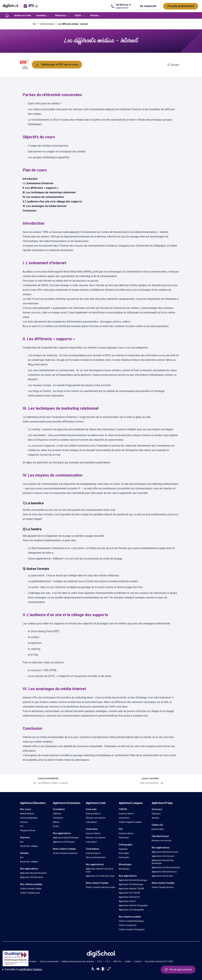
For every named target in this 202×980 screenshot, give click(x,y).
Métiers (56, 822)
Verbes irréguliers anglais (130, 822)
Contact (138, 961)
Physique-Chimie (28, 831)
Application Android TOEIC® (131, 889)
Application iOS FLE (127, 901)
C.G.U (100, 961)
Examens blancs (93, 814)
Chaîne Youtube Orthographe (132, 930)
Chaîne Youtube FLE (128, 925)
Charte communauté (49, 961)
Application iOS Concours (163, 856)
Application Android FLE (129, 897)
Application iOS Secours (162, 876)
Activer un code (23, 15)
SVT (22, 826)
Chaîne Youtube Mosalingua (131, 921)
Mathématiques (27, 814)
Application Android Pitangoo (66, 838)
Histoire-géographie (29, 818)
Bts (35, 24)
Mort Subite (124, 853)
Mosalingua (124, 869)
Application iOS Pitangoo (64, 842)
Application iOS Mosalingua (131, 884)
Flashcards (124, 838)
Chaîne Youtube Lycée (30, 893)
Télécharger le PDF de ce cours (57, 65)
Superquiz (123, 849)
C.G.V (108, 961)
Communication (47, 24)
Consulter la (22, 969)
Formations (58, 818)
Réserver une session (96, 818)
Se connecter (148, 6)
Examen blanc (158, 829)
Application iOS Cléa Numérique (166, 868)
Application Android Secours (164, 872)
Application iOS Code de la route (100, 876)
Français (24, 822)
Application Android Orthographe (133, 906)
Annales (155, 818)
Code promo (124, 818)
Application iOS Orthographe (131, 910)
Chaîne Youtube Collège (31, 889)
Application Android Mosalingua (133, 880)
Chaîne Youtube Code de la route (100, 887)
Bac (22, 842)
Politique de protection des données (78, 961)
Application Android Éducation (34, 873)
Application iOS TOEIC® (129, 893)
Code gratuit (91, 822)
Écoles (56, 826)
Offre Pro (117, 961)
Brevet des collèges (29, 846)
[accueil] (7, 15)
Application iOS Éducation (32, 877)
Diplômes (57, 814)
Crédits (128, 961)
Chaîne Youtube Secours (163, 887)
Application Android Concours (165, 852)
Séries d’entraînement (96, 857)
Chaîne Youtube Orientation (65, 853)
